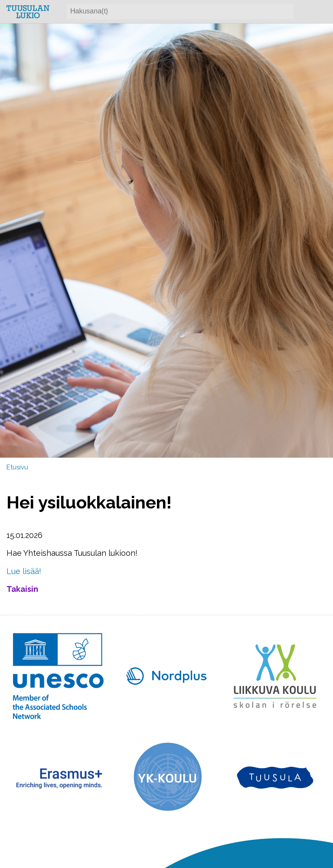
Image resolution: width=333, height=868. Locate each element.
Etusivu (17, 467)
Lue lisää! (24, 571)
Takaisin (22, 589)
